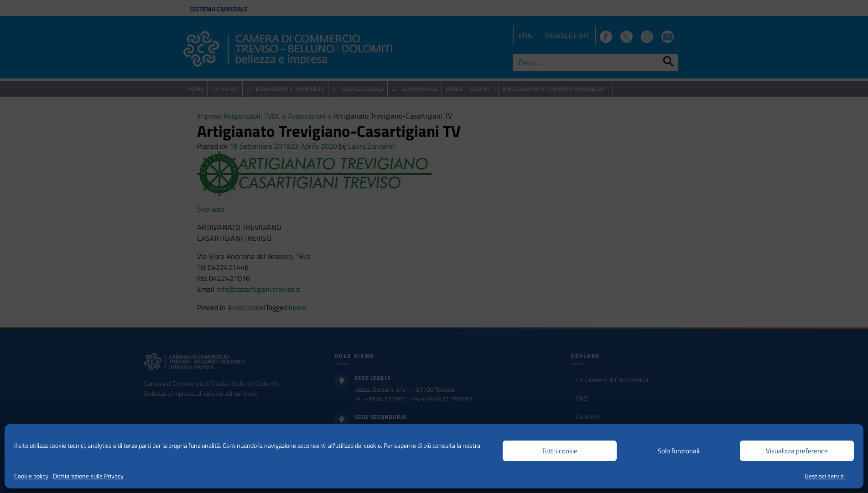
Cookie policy (31, 476)
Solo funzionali (678, 451)
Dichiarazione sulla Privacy (88, 476)
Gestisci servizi (825, 476)
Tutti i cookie (560, 451)
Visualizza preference (797, 451)
